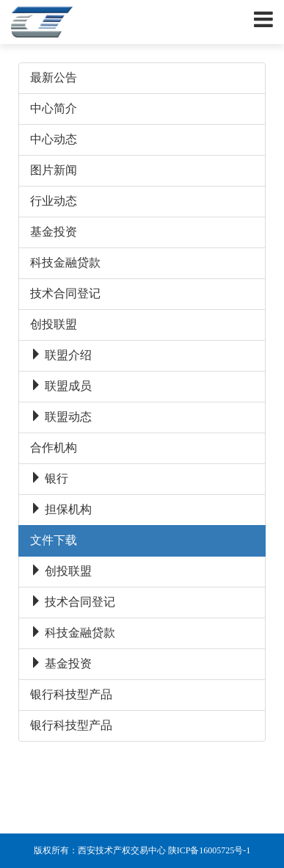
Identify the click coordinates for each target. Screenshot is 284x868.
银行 (49, 478)
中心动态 (54, 139)
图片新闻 (54, 170)
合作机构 (54, 448)
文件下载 (54, 540)
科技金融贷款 (65, 263)
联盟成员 (61, 386)
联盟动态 (61, 417)
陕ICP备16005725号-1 (210, 850)
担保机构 (61, 509)
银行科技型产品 (71, 694)
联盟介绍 (61, 355)
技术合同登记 (65, 293)
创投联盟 (54, 324)
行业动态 (54, 201)
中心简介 (54, 108)
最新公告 (54, 77)
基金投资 (54, 232)
